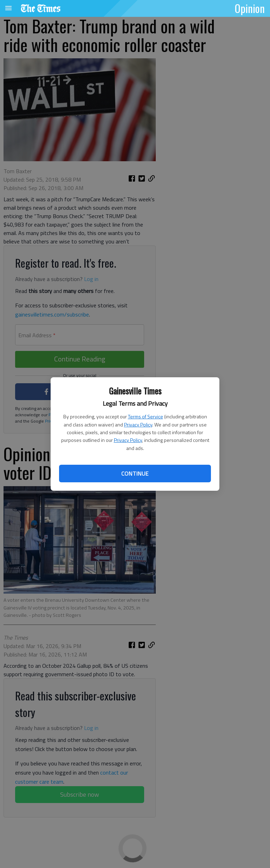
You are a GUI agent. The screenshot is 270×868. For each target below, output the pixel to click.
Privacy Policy (138, 425)
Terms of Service (146, 416)
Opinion (250, 8)
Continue (135, 474)
